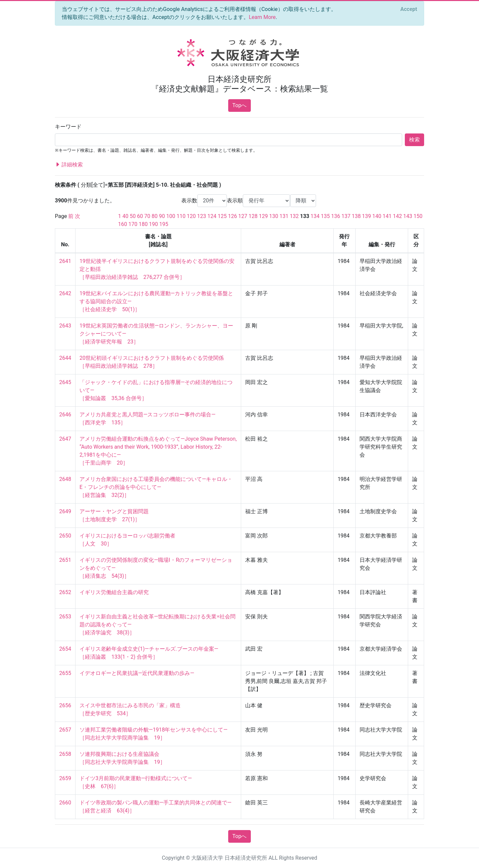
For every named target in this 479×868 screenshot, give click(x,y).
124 (212, 216)
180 (143, 224)
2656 (65, 705)
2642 (65, 293)
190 (154, 224)
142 (397, 216)
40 (125, 216)
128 (253, 216)
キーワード (68, 127)
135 (325, 216)
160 (123, 224)
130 (274, 216)
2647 (65, 439)
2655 (65, 673)
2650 (65, 536)
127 (243, 216)
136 (336, 216)
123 (202, 216)
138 (356, 216)
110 (181, 216)
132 (294, 216)
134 (315, 216)
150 (418, 216)
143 (408, 216)
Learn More (262, 17)
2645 (65, 382)
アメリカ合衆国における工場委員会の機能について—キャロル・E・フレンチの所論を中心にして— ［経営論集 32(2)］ (156, 487)
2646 (65, 415)
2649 (65, 511)
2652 (65, 592)
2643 (65, 326)
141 (387, 216)
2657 (65, 730)
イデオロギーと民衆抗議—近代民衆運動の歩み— (137, 673)
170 (133, 224)
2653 (65, 617)
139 (366, 216)
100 (171, 216)
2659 (65, 778)
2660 (65, 803)
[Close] (409, 9)
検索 (414, 140)
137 (346, 216)
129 (263, 216)
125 (222, 216)
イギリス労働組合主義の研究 (114, 592)
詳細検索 (69, 165)
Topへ (240, 105)
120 (191, 216)
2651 (65, 560)
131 (284, 216)
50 (133, 216)
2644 (65, 358)
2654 (65, 649)
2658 (65, 754)
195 (164, 224)
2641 (65, 261)
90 (162, 216)
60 (140, 216)
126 (232, 216)
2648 (65, 479)
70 (147, 216)
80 (155, 216)
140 (377, 216)
